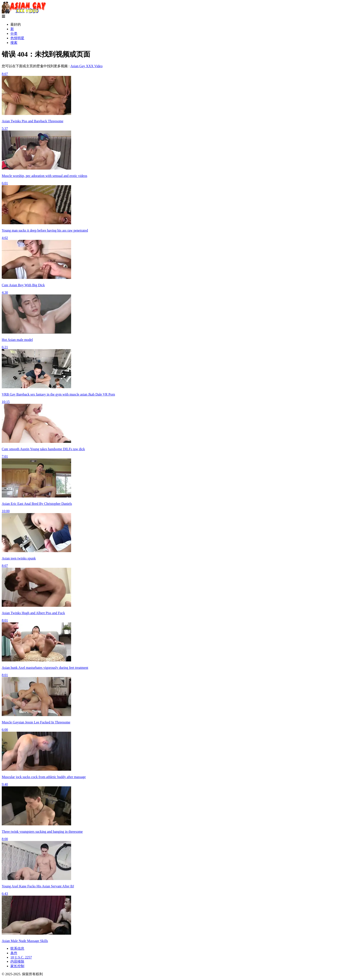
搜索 (14, 43)
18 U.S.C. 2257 (21, 957)
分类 (14, 34)
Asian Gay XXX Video (86, 66)
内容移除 (17, 961)
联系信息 (17, 948)
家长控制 (17, 966)
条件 (14, 953)
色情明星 (17, 38)
